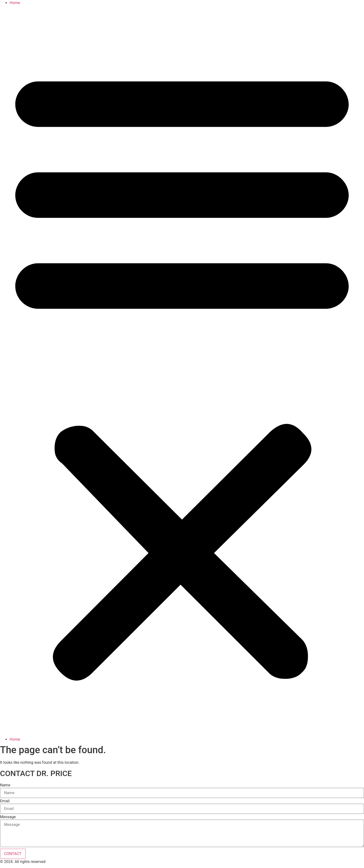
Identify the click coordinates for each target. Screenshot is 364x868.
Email (5, 801)
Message (8, 817)
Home (15, 3)
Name (5, 785)
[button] (182, 371)
